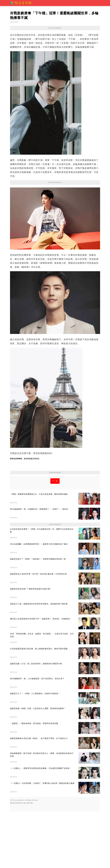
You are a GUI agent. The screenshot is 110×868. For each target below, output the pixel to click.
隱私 (28, 860)
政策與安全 (20, 860)
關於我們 (13, 860)
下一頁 (55, 509)
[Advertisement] (55, 490)
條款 (25, 860)
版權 (31, 860)
